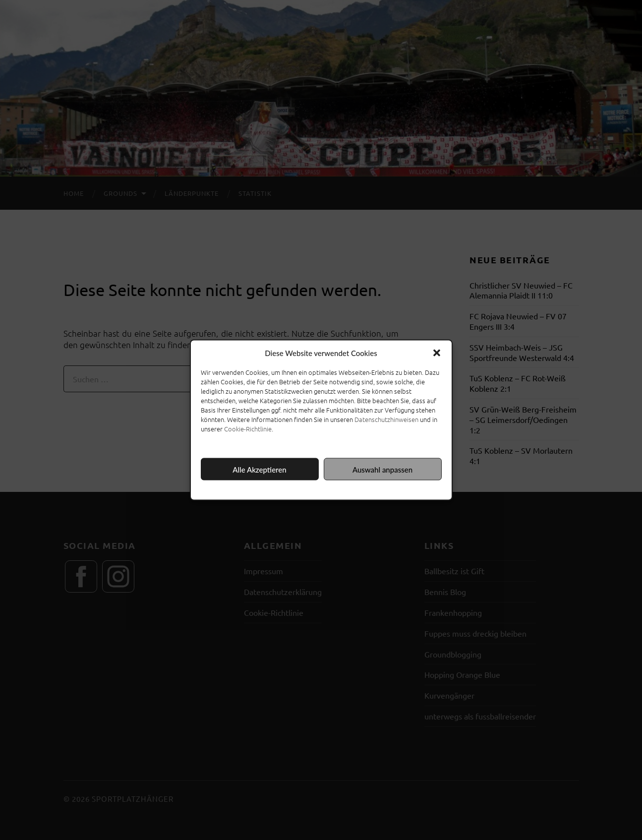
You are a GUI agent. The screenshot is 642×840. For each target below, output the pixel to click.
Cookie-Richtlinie (248, 429)
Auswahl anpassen (382, 469)
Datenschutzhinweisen (386, 419)
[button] (437, 353)
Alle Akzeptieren (259, 469)
